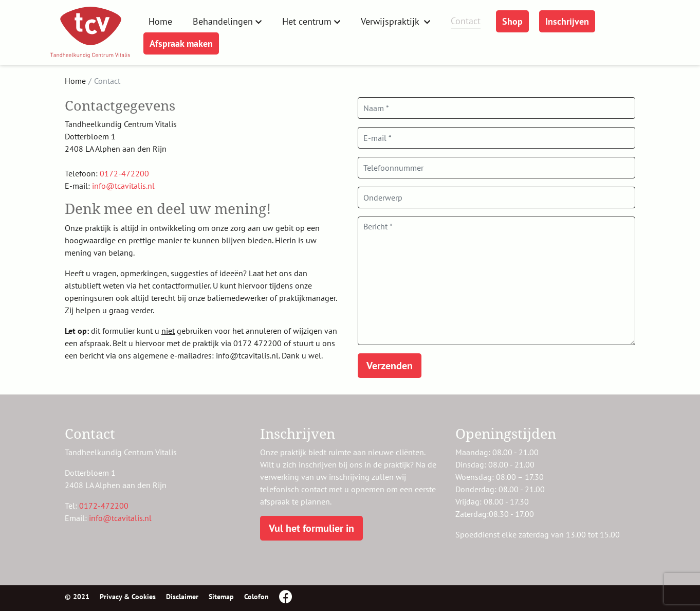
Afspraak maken (181, 43)
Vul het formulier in (311, 528)
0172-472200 (124, 173)
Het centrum (307, 21)
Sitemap (221, 597)
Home (160, 21)
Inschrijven (567, 21)
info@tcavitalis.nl (123, 186)
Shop (512, 21)
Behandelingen (223, 21)
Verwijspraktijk (391, 21)
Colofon (256, 597)
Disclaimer (182, 597)
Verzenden (390, 366)
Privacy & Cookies (128, 597)
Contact (466, 21)
